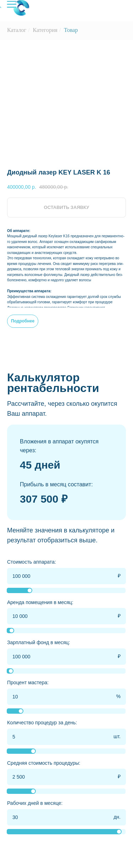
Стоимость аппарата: (32, 562)
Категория (45, 30)
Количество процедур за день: (42, 723)
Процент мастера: (28, 682)
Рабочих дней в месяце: (35, 803)
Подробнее (23, 321)
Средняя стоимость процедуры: (44, 763)
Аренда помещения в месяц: (40, 602)
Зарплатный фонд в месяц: (39, 642)
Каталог (17, 30)
